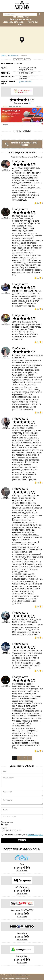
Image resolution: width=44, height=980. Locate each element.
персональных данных (35, 835)
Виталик (6, 357)
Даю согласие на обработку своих (22, 835)
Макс (6, 292)
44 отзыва (22, 963)
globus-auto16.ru (26, 82)
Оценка (4, 829)
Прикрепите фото (7, 822)
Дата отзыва (27, 157)
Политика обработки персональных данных (14, 978)
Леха (6, 323)
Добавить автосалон (14, 22)
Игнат (6, 621)
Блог (21, 25)
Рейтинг (37, 157)
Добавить (22, 841)
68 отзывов (22, 894)
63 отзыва (22, 917)
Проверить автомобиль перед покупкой (21, 144)
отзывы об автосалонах (22, 975)
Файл (7, 824)
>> (30, 758)
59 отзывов (22, 871)
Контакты (33, 22)
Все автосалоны (21, 17)
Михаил (6, 169)
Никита (6, 427)
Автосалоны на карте (21, 19)
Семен (6, 217)
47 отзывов (22, 940)
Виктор (6, 652)
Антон (6, 685)
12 (29, 103)
